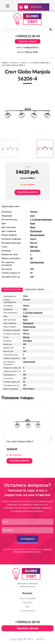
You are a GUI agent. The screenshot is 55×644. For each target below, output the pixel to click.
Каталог (14, 63)
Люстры (28, 603)
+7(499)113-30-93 (28, 36)
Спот (32, 216)
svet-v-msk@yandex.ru (27, 48)
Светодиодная (37, 262)
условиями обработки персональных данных (33, 550)
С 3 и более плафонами (39, 63)
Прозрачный (36, 231)
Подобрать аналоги (27, 192)
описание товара (34, 290)
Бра (28, 607)
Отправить (27, 539)
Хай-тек (34, 247)
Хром (33, 224)
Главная (5, 63)
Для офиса (35, 251)
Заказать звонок (28, 41)
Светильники (27, 598)
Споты (24, 63)
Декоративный (37, 235)
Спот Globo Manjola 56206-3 (20, 442)
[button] (51, 439)
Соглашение (27, 611)
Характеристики (12, 290)
